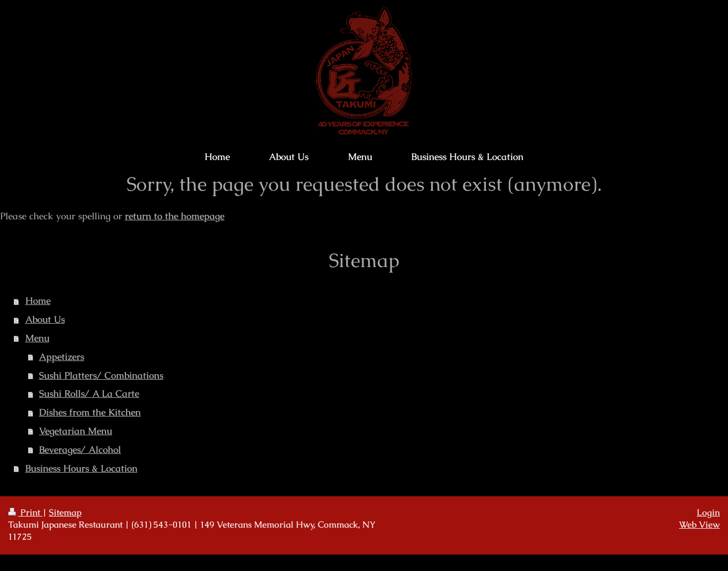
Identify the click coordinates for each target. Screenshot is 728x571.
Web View (699, 525)
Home (38, 301)
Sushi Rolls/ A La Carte (89, 393)
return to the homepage (175, 216)
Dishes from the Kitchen (90, 412)
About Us (45, 319)
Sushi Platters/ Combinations (101, 375)
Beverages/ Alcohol (80, 450)
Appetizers (62, 357)
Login (708, 513)
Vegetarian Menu (76, 431)
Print (25, 513)
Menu (37, 338)
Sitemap (65, 513)
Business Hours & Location (81, 468)
